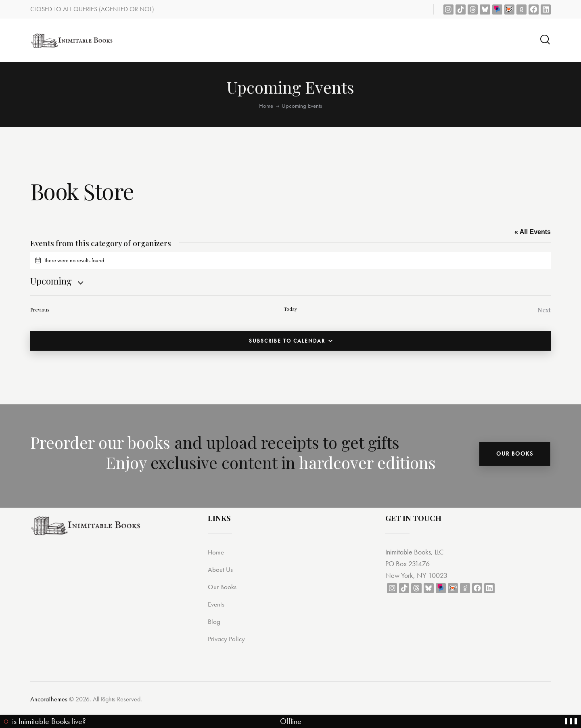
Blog (215, 622)
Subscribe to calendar (287, 342)
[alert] (290, 260)
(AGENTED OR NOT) (126, 9)
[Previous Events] (40, 311)
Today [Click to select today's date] (290, 309)
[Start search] (545, 40)
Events (217, 605)
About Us (222, 570)
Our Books (224, 588)
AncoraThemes (49, 700)
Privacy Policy (228, 640)
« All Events (533, 232)
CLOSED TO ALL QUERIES (65, 9)
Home (266, 106)
